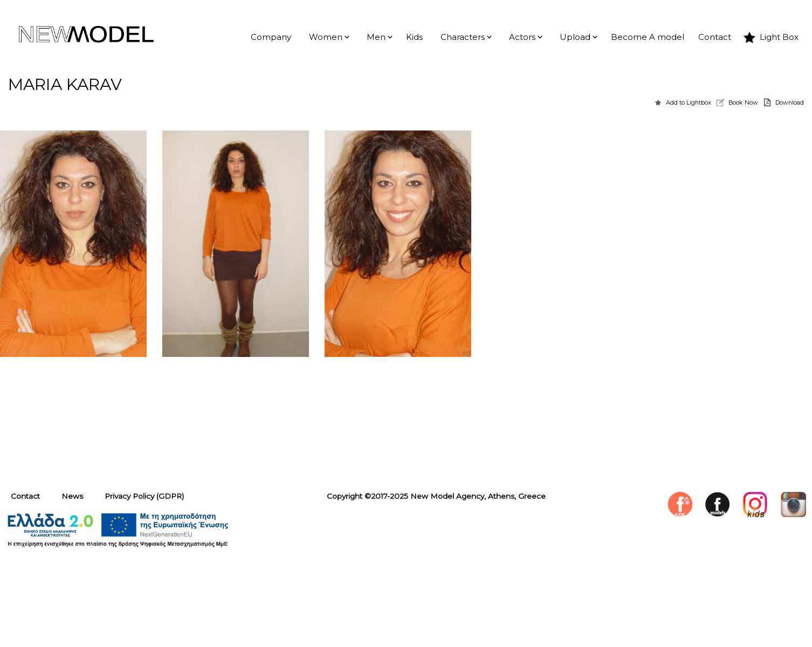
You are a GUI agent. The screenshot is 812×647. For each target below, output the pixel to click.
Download (790, 102)
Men (376, 37)
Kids (414, 37)
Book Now (743, 102)
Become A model (648, 37)
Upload (575, 37)
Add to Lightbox (689, 102)
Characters (463, 37)
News (72, 496)
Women (326, 37)
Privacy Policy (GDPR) (144, 496)
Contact (715, 37)
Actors (522, 37)
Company (271, 37)
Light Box (779, 37)
